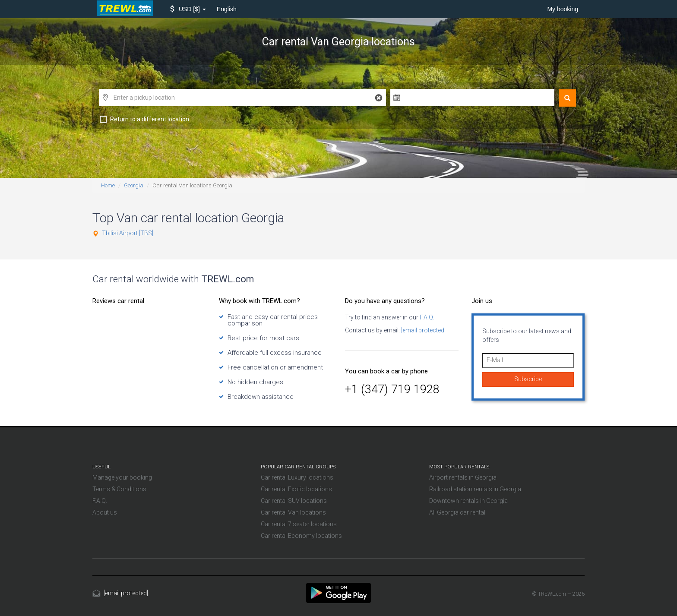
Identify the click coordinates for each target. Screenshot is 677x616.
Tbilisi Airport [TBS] (128, 233)
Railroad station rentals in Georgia (475, 489)
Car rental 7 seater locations (299, 524)
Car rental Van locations (293, 512)
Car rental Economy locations (301, 536)
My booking (563, 9)
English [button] (227, 9)
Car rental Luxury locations (297, 477)
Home (108, 185)
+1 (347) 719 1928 (392, 389)
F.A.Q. (426, 317)
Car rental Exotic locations (296, 489)
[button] (188, 9)
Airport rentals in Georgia (463, 477)
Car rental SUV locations (294, 501)
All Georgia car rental (457, 512)
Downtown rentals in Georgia (468, 501)
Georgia (134, 185)
